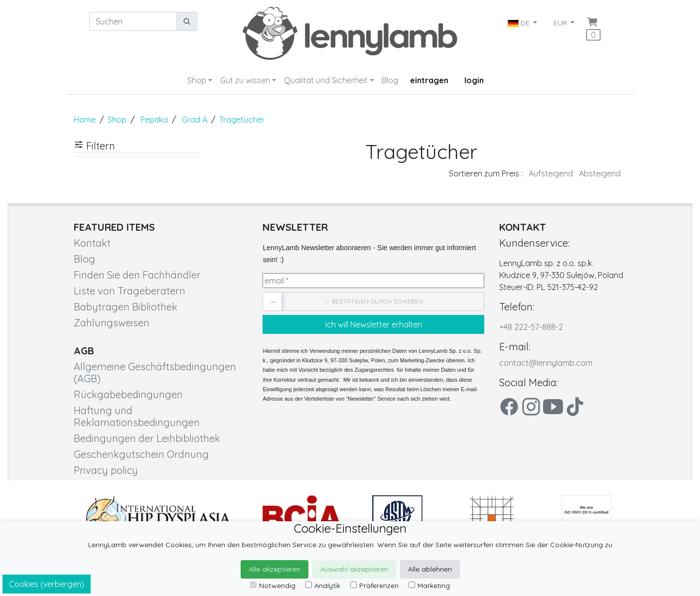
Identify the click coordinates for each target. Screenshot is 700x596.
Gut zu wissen (245, 80)
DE (520, 23)
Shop (197, 80)
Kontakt (92, 243)
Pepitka (154, 120)
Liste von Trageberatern (130, 291)
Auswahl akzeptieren (354, 569)
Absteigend (600, 173)
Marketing (429, 586)
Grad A (195, 120)
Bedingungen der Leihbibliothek (147, 438)
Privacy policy (106, 470)
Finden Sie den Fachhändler (137, 275)
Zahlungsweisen (112, 323)
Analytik (323, 586)
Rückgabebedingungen (128, 394)
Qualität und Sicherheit (326, 80)
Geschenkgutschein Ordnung (141, 454)
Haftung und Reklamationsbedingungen (137, 416)
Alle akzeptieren (275, 569)
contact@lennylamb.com (546, 363)
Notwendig (273, 586)
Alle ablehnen (430, 569)
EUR (561, 23)
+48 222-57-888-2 (531, 327)
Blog (390, 80)
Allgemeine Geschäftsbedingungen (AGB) (155, 372)
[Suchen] (133, 21)
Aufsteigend (551, 173)
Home (85, 120)
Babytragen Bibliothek (126, 307)
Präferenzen (374, 586)
